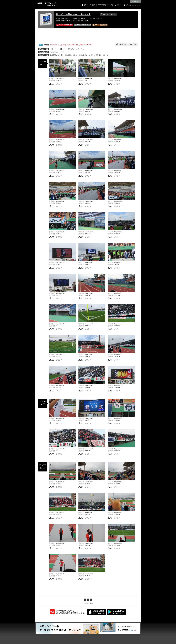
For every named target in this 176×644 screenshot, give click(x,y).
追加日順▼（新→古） (102, 55)
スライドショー (81, 49)
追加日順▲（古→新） (87, 55)
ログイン (119, 5)
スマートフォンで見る (108, 14)
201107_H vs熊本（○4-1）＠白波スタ (73, 14)
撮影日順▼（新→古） (72, 55)
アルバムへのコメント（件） (127, 44)
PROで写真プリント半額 (106, 5)
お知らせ (128, 5)
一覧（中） (62, 49)
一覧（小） (54, 49)
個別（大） (71, 49)
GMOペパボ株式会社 (137, 5)
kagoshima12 (54, 52)
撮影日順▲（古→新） (57, 55)
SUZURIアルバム (47, 4)
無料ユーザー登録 (89, 5)
